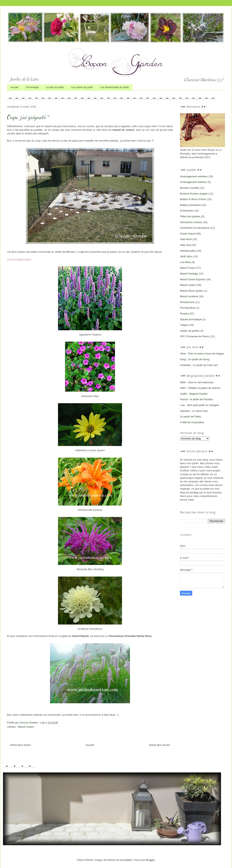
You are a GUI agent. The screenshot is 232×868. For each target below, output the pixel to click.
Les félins (185, 262)
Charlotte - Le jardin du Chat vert (199, 365)
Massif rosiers (26, 727)
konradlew (126, 860)
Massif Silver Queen (192, 291)
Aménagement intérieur (193, 182)
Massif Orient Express (193, 279)
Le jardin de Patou (191, 417)
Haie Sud (185, 245)
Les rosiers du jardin (82, 87)
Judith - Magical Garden (194, 394)
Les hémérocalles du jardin (114, 87)
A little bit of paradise (192, 422)
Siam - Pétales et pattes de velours (200, 388)
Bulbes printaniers (190, 205)
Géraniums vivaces (191, 222)
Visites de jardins (190, 331)
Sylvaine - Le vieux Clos (194, 411)
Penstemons (187, 302)
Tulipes (184, 325)
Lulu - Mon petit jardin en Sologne (199, 405)
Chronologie (32, 87)
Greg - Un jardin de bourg (195, 359)
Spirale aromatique (191, 319)
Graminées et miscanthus (195, 228)
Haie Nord (186, 239)
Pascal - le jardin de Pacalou (196, 399)
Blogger (150, 860)
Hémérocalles (188, 251)
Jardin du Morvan (65, 252)
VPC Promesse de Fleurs (195, 336)
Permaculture (188, 308)
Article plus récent (20, 745)
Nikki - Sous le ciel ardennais (197, 382)
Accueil (14, 87)
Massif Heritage (189, 274)
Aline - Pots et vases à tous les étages (202, 354)
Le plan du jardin (55, 87)
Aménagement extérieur (194, 176)
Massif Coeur (188, 268)
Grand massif (188, 234)
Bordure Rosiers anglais (194, 194)
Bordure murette (189, 188)
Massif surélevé (189, 296)
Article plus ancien (160, 745)
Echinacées (187, 211)
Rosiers (184, 314)
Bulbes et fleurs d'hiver (193, 199)
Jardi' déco (186, 256)
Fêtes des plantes (190, 216)
